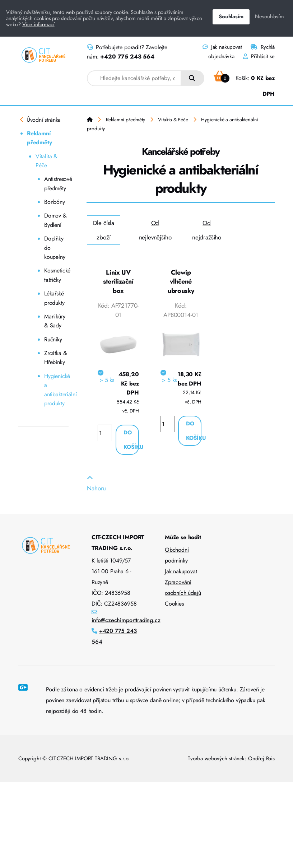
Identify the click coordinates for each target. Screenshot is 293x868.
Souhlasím (231, 17)
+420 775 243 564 (127, 57)
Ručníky (53, 339)
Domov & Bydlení (55, 220)
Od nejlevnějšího (155, 230)
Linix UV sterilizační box (118, 282)
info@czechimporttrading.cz (126, 620)
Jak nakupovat (222, 47)
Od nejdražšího (207, 230)
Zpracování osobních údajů (183, 587)
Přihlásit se (259, 56)
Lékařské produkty (54, 298)
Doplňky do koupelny (55, 248)
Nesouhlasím (269, 17)
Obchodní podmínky (177, 555)
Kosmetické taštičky (56, 275)
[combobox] (134, 78)
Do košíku (131, 440)
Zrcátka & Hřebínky (55, 358)
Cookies (174, 604)
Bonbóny (55, 202)
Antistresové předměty (56, 184)
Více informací (38, 24)
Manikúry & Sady (55, 321)
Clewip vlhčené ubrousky (181, 282)
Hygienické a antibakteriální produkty (56, 390)
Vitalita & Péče (46, 161)
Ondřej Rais (261, 759)
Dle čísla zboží (104, 230)
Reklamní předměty (39, 138)
